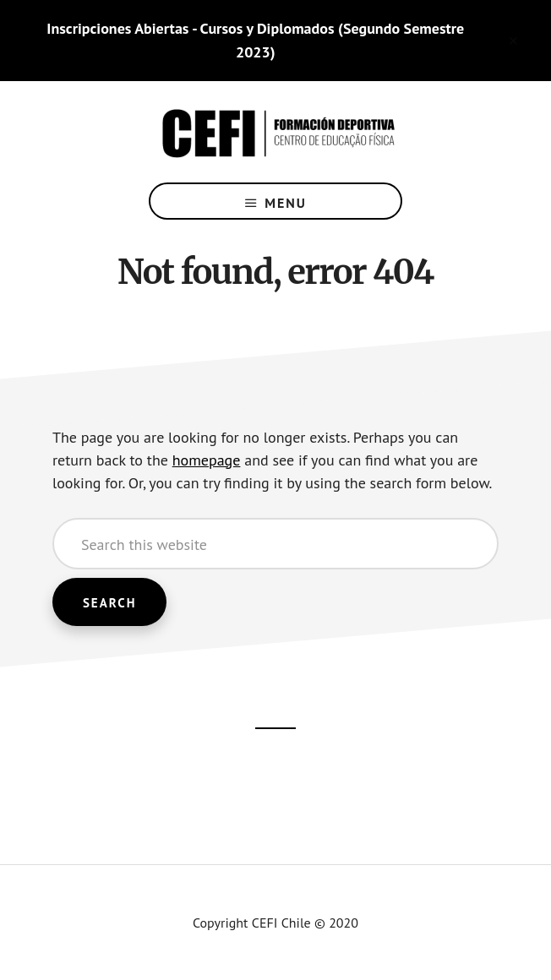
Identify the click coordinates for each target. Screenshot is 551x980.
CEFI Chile (275, 132)
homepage (207, 460)
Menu (286, 203)
